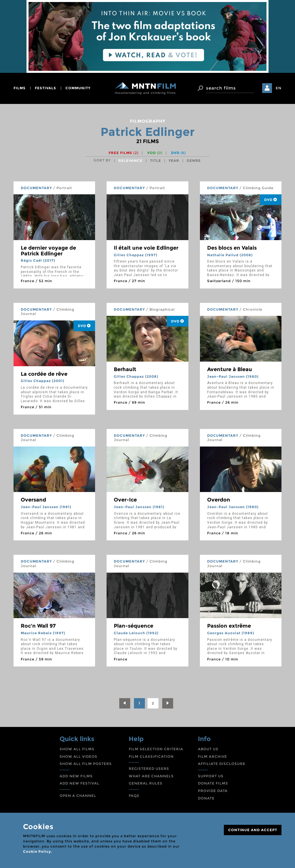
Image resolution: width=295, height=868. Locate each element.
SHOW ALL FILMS (77, 749)
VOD (155, 153)
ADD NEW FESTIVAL (80, 783)
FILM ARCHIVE (212, 756)
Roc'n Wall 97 (38, 626)
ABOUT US (208, 749)
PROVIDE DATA (213, 791)
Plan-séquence (134, 626)
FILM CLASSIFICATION (151, 756)
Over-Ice (125, 500)
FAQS (134, 796)
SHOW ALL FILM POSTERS (86, 764)
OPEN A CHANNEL (78, 796)
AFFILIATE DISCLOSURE (222, 764)
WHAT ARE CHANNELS (151, 776)
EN (279, 88)
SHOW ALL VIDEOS (79, 756)
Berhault (125, 369)
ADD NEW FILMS (76, 776)
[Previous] (125, 703)
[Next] (168, 703)
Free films (124, 153)
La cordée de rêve (44, 374)
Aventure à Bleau (230, 369)
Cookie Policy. (38, 851)
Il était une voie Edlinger (146, 248)
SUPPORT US (211, 776)
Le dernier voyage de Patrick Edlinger (48, 251)
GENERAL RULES (146, 783)
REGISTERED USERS (149, 769)
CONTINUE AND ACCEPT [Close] (253, 830)
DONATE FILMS (213, 783)
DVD (178, 153)
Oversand (33, 500)
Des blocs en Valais (232, 248)
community (78, 88)
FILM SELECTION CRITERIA (156, 749)
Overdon (219, 500)
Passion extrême (229, 626)
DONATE (206, 798)
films (20, 88)
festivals (46, 88)
